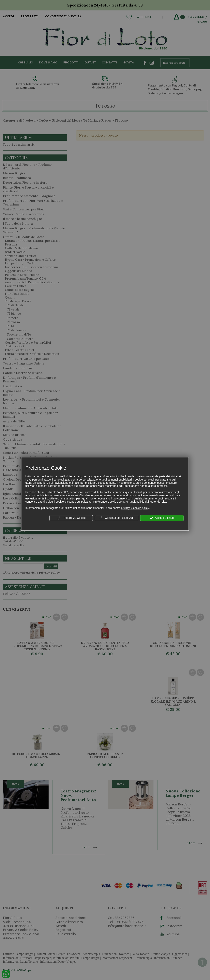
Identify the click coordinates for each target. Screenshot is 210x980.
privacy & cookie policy (135, 508)
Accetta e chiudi (162, 518)
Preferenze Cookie (71, 518)
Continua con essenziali (117, 518)
